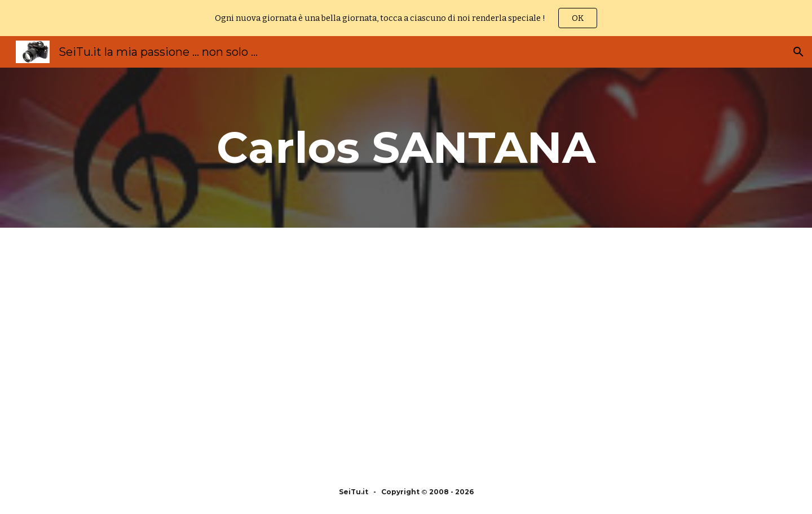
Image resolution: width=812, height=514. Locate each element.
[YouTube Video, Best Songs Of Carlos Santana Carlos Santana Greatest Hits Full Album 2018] (573, 349)
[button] (798, 52)
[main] (406, 148)
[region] (406, 18)
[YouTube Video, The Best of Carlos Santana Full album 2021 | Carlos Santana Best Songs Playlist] (239, 349)
